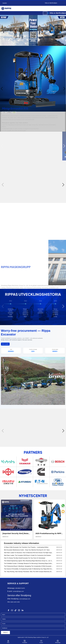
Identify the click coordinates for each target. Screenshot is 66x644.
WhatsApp (58, 641)
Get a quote (5, 344)
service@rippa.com (25, 599)
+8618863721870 (20, 588)
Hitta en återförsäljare (51, 3)
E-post (41, 641)
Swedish (5, 3)
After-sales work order (14, 602)
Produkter (25, 641)
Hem (8, 641)
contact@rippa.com (18, 591)
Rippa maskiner (37, 637)
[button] (30, 44)
